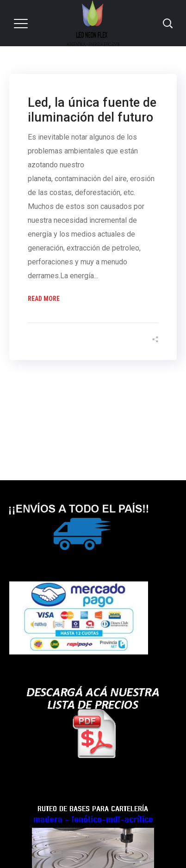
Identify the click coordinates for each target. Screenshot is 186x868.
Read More (44, 299)
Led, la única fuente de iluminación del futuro (92, 110)
